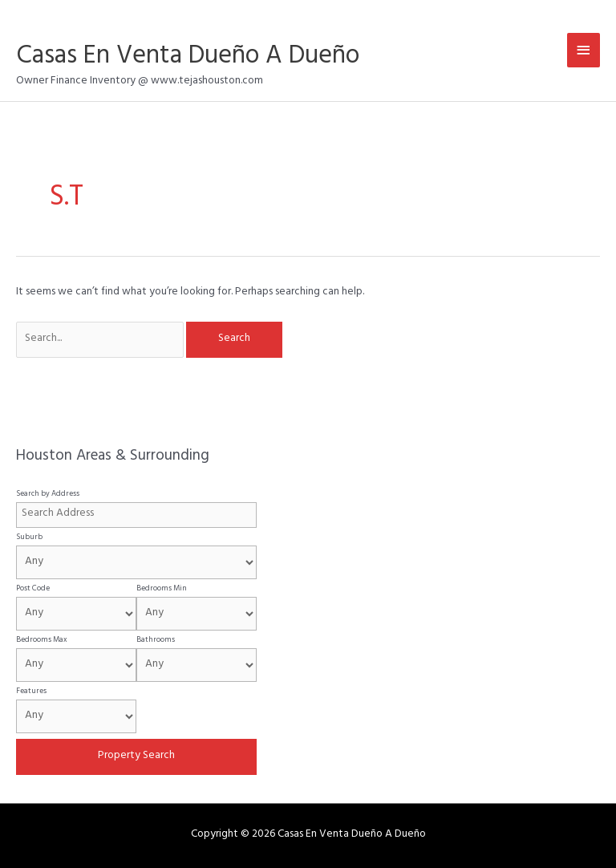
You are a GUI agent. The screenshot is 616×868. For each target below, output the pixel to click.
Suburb (29, 537)
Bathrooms (156, 640)
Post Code (33, 589)
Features (31, 692)
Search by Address (48, 494)
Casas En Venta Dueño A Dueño (188, 58)
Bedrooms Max (42, 640)
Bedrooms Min (162, 589)
